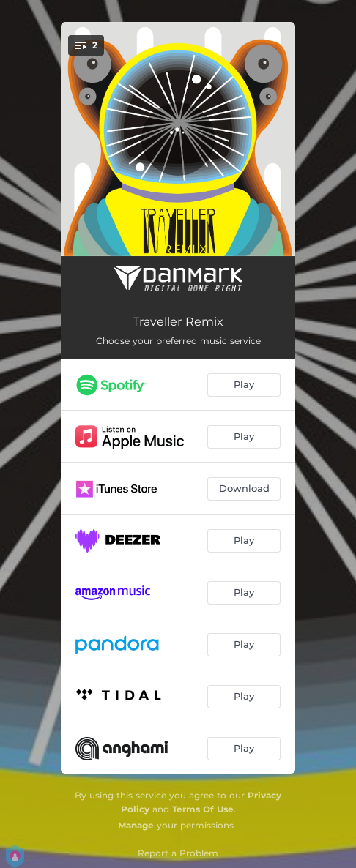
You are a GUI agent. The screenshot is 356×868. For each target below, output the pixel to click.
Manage (136, 825)
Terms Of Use (203, 809)
